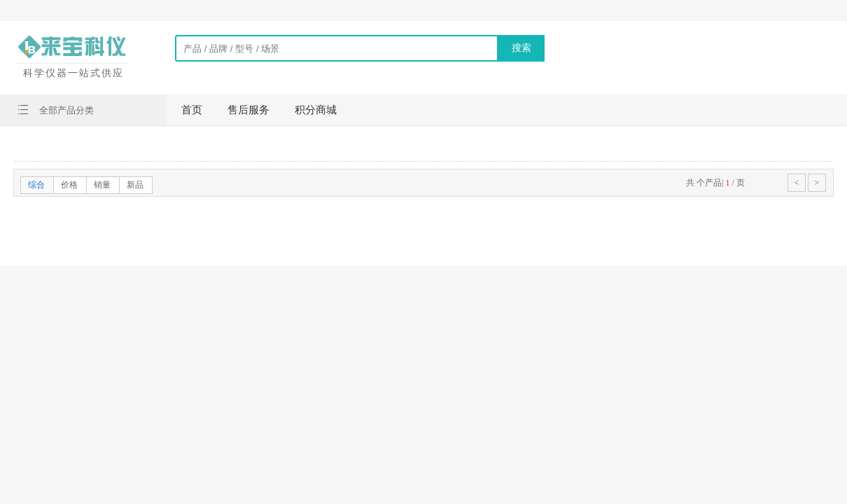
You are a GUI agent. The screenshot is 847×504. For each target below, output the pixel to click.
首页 (192, 110)
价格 (69, 185)
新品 (135, 185)
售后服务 (248, 110)
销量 (102, 185)
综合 (36, 185)
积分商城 (316, 110)
